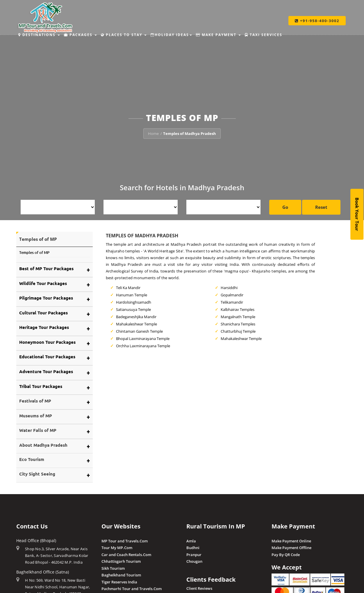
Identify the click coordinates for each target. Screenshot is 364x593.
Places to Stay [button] (124, 35)
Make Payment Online (291, 541)
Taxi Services (264, 35)
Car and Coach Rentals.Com (126, 555)
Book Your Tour (357, 214)
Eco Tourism (32, 459)
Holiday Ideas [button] (171, 35)
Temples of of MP (34, 252)
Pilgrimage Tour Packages (46, 298)
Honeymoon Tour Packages (47, 342)
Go (285, 207)
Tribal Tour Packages (41, 386)
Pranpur (194, 555)
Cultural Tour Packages (43, 313)
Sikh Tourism (113, 568)
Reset (321, 207)
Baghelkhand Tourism (121, 575)
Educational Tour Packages (47, 357)
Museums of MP (36, 416)
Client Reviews (199, 588)
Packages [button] (80, 35)
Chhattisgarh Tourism (121, 561)
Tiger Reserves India (119, 582)
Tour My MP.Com (117, 548)
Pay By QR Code (286, 555)
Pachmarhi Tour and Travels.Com (132, 589)
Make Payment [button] (218, 35)
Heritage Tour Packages (44, 327)
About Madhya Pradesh (43, 445)
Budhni (193, 548)
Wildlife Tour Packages (43, 283)
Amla (191, 541)
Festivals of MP (35, 401)
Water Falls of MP (38, 430)
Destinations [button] (39, 35)
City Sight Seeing (37, 474)
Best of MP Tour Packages (46, 268)
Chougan (194, 561)
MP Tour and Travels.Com (125, 541)
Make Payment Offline (291, 548)
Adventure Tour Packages (46, 371)
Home (153, 133)
